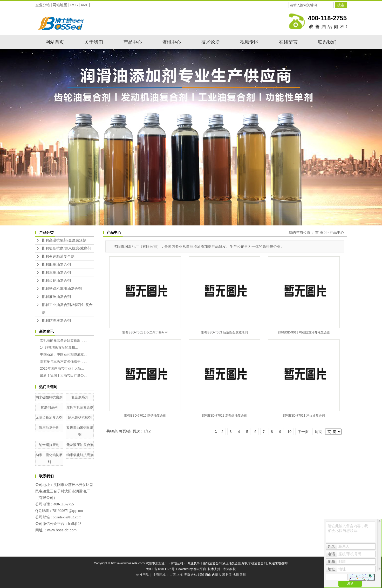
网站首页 (55, 42)
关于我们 (94, 42)
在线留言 (288, 42)
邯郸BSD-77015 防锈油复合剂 (145, 416)
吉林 (194, 575)
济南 (187, 575)
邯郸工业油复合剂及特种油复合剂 (67, 309)
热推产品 (142, 575)
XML (84, 5)
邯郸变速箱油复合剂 (58, 256)
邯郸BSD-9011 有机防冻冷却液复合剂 (304, 332)
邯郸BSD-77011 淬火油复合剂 (304, 416)
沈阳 (236, 575)
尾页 (318, 432)
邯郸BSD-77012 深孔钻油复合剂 (224, 416)
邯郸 (201, 575)
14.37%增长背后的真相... (59, 347)
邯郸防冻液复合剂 (56, 321)
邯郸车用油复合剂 (56, 273)
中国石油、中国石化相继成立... (63, 354)
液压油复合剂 (49, 428)
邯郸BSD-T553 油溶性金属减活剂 (224, 332)
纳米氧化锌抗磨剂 (80, 455)
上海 (180, 575)
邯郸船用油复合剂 (56, 265)
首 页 (319, 232)
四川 (243, 575)
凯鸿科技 (230, 569)
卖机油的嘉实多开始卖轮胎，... (63, 340)
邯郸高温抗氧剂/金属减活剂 (64, 240)
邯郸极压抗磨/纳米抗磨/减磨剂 (66, 248)
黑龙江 (227, 575)
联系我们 (327, 42)
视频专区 (249, 42)
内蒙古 (217, 575)
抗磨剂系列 (49, 407)
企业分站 (43, 5)
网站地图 (60, 5)
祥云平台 (200, 569)
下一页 (303, 432)
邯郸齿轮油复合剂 (56, 281)
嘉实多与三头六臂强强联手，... (63, 361)
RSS (74, 5)
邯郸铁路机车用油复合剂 (62, 289)
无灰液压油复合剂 (80, 445)
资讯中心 (172, 42)
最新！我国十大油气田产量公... (63, 375)
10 (289, 432)
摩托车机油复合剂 (80, 407)
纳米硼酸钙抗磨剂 (49, 397)
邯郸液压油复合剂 (56, 297)
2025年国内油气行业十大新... (62, 368)
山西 (173, 575)
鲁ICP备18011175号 (160, 569)
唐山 (208, 575)
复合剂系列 (80, 397)
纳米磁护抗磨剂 (80, 417)
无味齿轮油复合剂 (49, 417)
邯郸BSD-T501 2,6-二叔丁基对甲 (145, 332)
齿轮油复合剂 (212, 563)
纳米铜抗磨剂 (49, 445)
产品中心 (133, 42)
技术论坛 (210, 42)
